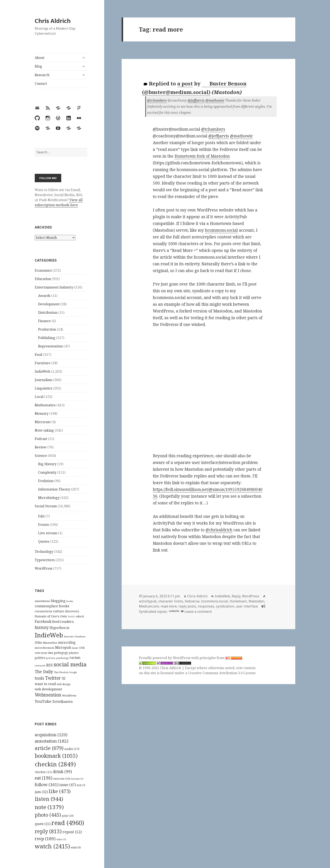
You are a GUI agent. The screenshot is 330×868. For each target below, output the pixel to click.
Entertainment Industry (54, 287)
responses (206, 606)
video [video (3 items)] (61, 839)
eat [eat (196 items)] (44, 778)
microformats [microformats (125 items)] (45, 648)
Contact (41, 84)
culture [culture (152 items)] (59, 611)
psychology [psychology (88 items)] (63, 658)
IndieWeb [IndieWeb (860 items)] (49, 635)
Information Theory (54, 489)
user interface (247, 606)
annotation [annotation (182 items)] (52, 741)
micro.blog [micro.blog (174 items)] (67, 642)
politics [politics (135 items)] (40, 658)
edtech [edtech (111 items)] (80, 616)
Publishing (47, 338)
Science (41, 456)
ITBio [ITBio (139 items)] (39, 643)
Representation (50, 346)
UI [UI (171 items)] (64, 678)
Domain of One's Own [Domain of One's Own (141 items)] (51, 616)
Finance (44, 321)
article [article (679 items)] (49, 748)
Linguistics (43, 388)
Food (39, 355)
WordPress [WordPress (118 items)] (69, 695)
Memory (42, 413)
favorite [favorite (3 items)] (77, 779)
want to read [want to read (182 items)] (45, 684)
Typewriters (45, 560)
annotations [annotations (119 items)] (42, 601)
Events (43, 525)
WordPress (44, 568)
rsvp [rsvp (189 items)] (45, 839)
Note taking (44, 430)
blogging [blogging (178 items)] (58, 601)
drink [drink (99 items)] (62, 772)
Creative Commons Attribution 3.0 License (222, 673)
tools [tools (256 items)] (39, 678)
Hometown (238, 601)
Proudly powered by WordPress (165, 658)
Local (39, 397)
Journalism (44, 380)
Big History (47, 464)
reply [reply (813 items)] (48, 831)
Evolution (46, 481)
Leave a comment (198, 611)
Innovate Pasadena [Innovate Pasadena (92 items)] (75, 636)
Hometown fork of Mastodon (202, 156)
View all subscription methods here (59, 202)
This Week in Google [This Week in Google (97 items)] (65, 672)
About (40, 58)
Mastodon (256, 601)
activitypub (148, 601)
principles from (221, 658)
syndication (225, 606)
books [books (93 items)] (70, 601)
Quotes (44, 541)
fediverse (192, 601)
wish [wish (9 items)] (76, 847)
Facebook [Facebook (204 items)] (43, 621)
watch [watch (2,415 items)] (52, 846)
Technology (44, 552)
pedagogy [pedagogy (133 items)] (61, 653)
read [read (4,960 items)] (68, 823)
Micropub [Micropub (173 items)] (63, 647)
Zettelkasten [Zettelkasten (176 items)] (63, 702)
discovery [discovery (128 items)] (72, 611)
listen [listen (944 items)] (49, 799)
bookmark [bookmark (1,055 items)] (56, 756)
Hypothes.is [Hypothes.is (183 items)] (59, 628)
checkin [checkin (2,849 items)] (55, 764)
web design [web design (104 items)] (64, 684)
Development (49, 304)
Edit (41, 516)
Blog (38, 66)
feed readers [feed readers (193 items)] (63, 621)
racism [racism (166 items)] (75, 658)
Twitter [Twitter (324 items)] (53, 678)
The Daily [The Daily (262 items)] (44, 672)
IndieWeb (43, 371)
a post (185, 83)
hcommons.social (221, 230)
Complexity (47, 472)
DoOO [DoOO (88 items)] (71, 617)
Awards (44, 296)
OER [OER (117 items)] (82, 648)
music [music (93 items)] (75, 648)
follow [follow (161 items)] (47, 784)
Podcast (41, 439)
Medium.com (149, 606)
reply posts (187, 606)
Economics (43, 270)
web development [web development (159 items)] (48, 689)
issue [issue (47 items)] (68, 785)
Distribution (48, 312)
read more (169, 606)
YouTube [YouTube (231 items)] (43, 701)
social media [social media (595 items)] (70, 664)
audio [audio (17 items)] (72, 749)
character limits (171, 601)
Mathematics (45, 405)
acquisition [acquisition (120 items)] (51, 735)
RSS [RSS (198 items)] (50, 665)
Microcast (43, 422)
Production (47, 329)
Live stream (48, 533)
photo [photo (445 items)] (48, 815)
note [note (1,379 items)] (49, 807)
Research (42, 75)
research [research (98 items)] (40, 665)
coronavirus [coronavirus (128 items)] (43, 611)
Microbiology (49, 498)
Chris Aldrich (53, 21)
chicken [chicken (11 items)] (43, 772)
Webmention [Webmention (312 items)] (48, 695)
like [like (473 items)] (60, 791)
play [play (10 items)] (68, 816)
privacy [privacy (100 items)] (51, 658)
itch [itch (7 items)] (81, 785)
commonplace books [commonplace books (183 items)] (52, 606)
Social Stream (46, 506)
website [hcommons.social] (174, 611)
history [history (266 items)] (42, 627)
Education (43, 279)
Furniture (43, 363)
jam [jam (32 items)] (41, 792)
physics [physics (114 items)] (74, 653)
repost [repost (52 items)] (72, 832)
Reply (236, 596)
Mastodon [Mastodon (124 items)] (50, 643)
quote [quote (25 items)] (43, 824)
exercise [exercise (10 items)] (62, 779)
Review (41, 447)
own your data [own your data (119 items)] (44, 653)
